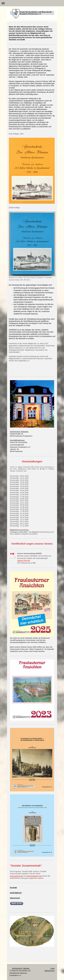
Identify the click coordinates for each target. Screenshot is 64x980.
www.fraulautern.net (34, 876)
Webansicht (50, 971)
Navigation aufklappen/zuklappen (32, 3)
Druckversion (16, 968)
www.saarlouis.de (17, 876)
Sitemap (26, 968)
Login (52, 968)
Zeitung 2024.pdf (24, 561)
